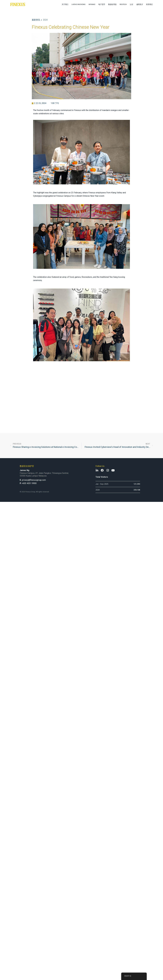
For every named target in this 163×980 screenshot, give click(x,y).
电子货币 (102, 4)
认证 (132, 4)
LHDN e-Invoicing (79, 4)
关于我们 (65, 4)
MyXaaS (92, 4)
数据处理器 (112, 4)
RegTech (123, 4)
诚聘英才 (140, 4)
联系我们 (150, 4)
